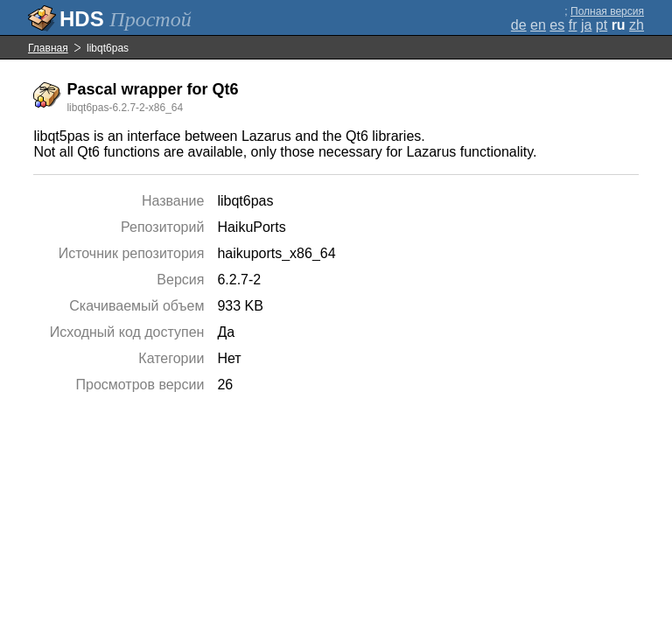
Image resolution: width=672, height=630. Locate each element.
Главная (48, 48)
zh (637, 25)
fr (573, 25)
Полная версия (607, 11)
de (519, 25)
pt (602, 25)
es (557, 25)
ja (586, 25)
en (538, 25)
